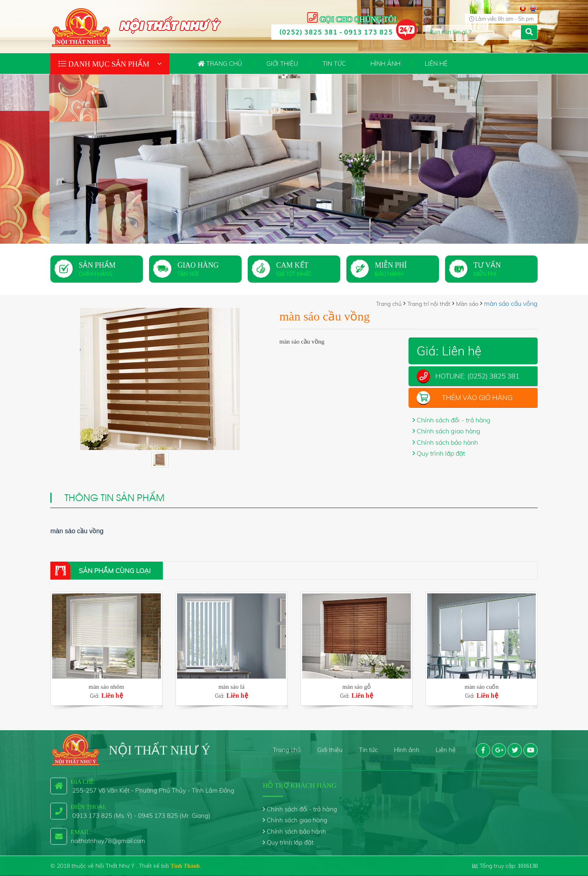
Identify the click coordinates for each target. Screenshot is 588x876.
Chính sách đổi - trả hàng (454, 420)
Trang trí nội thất (429, 304)
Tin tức (334, 64)
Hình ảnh (385, 64)
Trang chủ (220, 64)
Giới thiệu (282, 64)
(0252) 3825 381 (308, 31)
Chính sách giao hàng (449, 431)
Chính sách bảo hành (447, 442)
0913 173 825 (368, 31)
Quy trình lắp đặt (441, 453)
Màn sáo (467, 304)
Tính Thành (185, 860)
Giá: (106, 691)
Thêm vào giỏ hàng (477, 397)
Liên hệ (436, 64)
